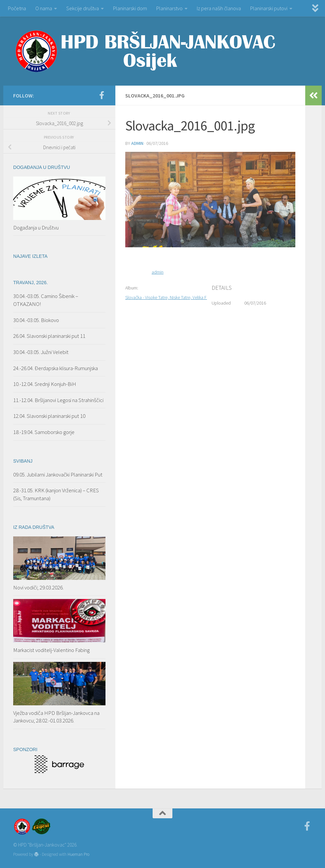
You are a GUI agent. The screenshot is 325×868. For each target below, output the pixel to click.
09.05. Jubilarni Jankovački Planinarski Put (58, 475)
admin (137, 143)
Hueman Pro (78, 854)
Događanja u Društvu (36, 228)
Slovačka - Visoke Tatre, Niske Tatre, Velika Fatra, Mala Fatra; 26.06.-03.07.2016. (199, 297)
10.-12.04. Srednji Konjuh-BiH (45, 384)
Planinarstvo (169, 8)
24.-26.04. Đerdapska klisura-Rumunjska (56, 368)
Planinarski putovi (269, 8)
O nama (44, 8)
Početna (17, 8)
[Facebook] (102, 95)
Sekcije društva (83, 8)
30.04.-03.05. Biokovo (36, 320)
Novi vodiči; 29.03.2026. (38, 587)
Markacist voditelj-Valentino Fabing (51, 650)
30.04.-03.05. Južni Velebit (41, 352)
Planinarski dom (130, 8)
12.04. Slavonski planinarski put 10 (50, 416)
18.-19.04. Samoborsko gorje (44, 432)
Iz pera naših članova (219, 8)
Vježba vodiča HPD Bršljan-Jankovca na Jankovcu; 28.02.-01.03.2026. (56, 717)
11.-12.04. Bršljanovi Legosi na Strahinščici (58, 400)
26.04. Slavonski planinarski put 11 (49, 336)
